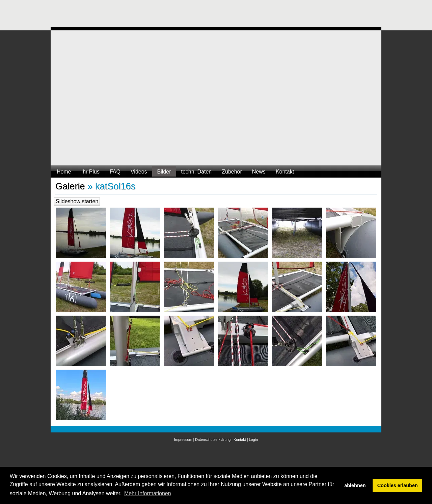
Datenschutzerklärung (213, 440)
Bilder (164, 172)
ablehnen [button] (355, 485)
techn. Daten (197, 172)
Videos (139, 172)
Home (64, 172)
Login (253, 440)
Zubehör (232, 172)
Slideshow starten (77, 201)
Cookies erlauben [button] (398, 485)
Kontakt (285, 172)
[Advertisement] (173, 15)
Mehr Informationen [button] (148, 493)
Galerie (70, 186)
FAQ (115, 172)
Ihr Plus (90, 172)
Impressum (183, 440)
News (259, 172)
